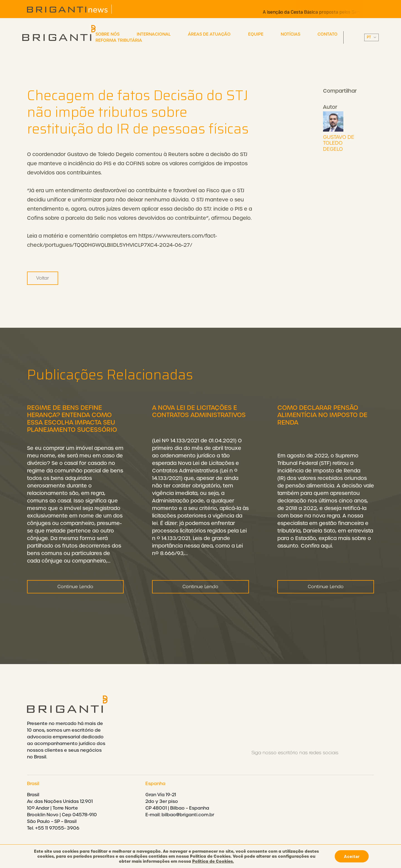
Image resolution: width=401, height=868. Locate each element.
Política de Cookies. (213, 861)
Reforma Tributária (119, 40)
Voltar (43, 278)
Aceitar (352, 856)
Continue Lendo (75, 598)
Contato (327, 34)
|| (371, 37)
